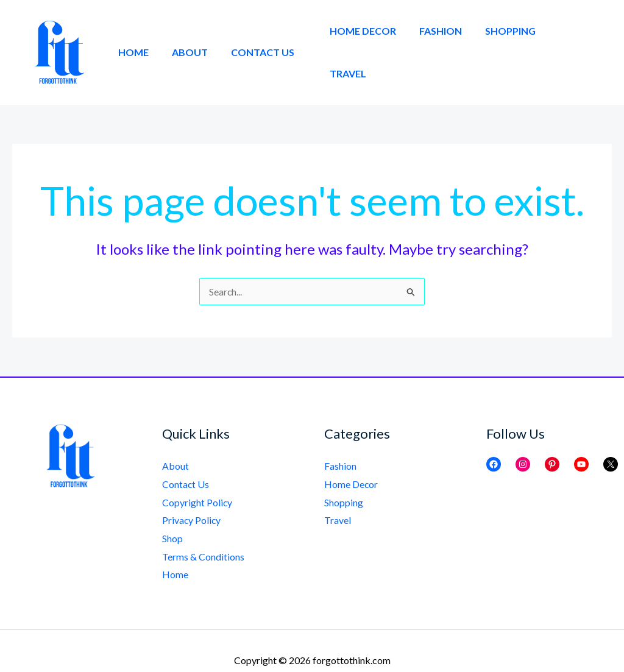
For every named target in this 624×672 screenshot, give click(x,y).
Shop (172, 519)
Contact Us (253, 42)
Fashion (445, 42)
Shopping (512, 42)
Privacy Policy (192, 501)
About (184, 42)
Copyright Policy (197, 483)
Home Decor (371, 42)
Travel (575, 42)
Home (132, 42)
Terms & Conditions (203, 538)
